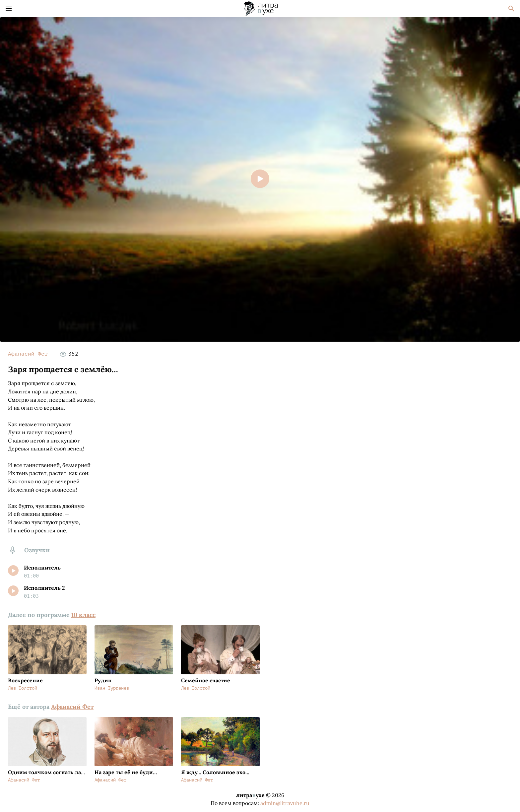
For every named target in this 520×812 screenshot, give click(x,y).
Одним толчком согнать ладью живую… (62, 772)
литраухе (250, 795)
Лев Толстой (23, 688)
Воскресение (25, 680)
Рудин (103, 680)
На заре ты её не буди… (126, 772)
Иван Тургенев (112, 688)
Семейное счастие (206, 680)
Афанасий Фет (28, 354)
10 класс (83, 615)
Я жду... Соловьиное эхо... (215, 772)
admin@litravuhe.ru (285, 803)
